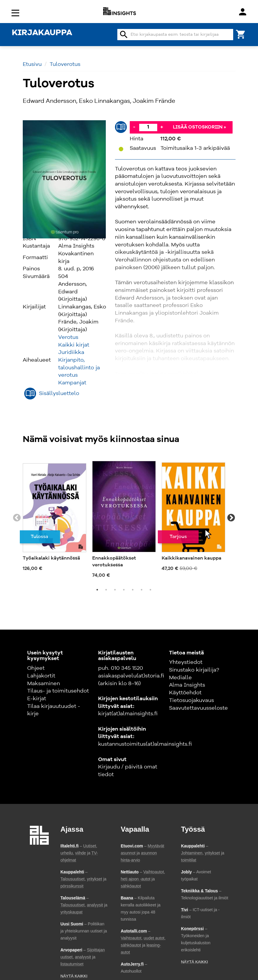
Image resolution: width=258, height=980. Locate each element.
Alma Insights (187, 685)
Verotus (68, 337)
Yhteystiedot (186, 662)
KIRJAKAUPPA (42, 33)
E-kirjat (37, 699)
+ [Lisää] (162, 127)
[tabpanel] (55, 515)
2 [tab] (106, 590)
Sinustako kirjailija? (194, 670)
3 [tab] (115, 590)
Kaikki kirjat (74, 345)
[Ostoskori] (241, 34)
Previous (17, 518)
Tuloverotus (65, 64)
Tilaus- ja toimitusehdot (58, 691)
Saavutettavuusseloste (198, 708)
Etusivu (32, 64)
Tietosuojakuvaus (192, 701)
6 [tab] (142, 590)
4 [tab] (124, 590)
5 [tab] (133, 590)
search (124, 35)
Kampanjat (72, 383)
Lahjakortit (41, 676)
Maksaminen (44, 684)
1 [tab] (97, 590)
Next (231, 518)
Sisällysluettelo (59, 394)
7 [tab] (150, 590)
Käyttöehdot (185, 693)
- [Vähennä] (134, 127)
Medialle (180, 678)
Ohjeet (36, 668)
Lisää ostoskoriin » (199, 127)
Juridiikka (71, 352)
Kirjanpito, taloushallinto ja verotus (79, 368)
